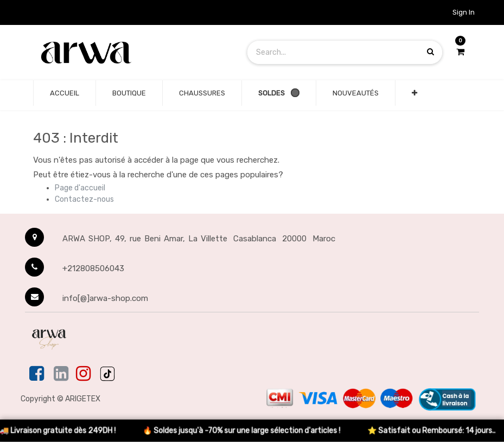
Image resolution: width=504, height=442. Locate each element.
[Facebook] (38, 374)
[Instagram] (83, 374)
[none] (65, 93)
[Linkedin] (61, 374)
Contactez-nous (84, 199)
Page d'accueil (80, 188)
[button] (414, 93)
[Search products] (430, 52)
